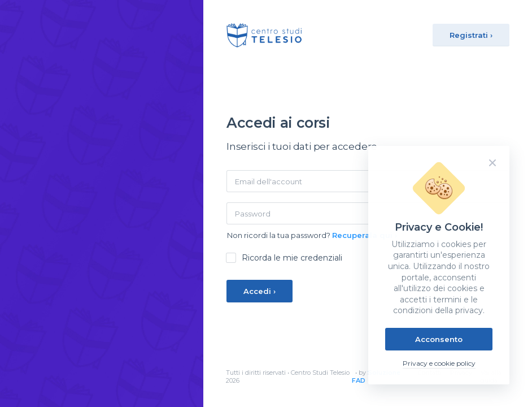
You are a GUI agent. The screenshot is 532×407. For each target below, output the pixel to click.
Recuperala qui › (365, 235)
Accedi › (260, 291)
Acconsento (439, 339)
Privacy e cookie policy (439, 363)
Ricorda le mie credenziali (292, 258)
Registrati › (471, 35)
